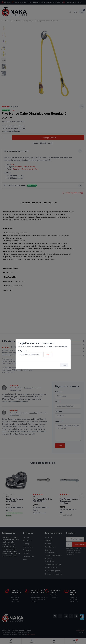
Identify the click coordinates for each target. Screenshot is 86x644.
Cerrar (64, 365)
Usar (48, 354)
